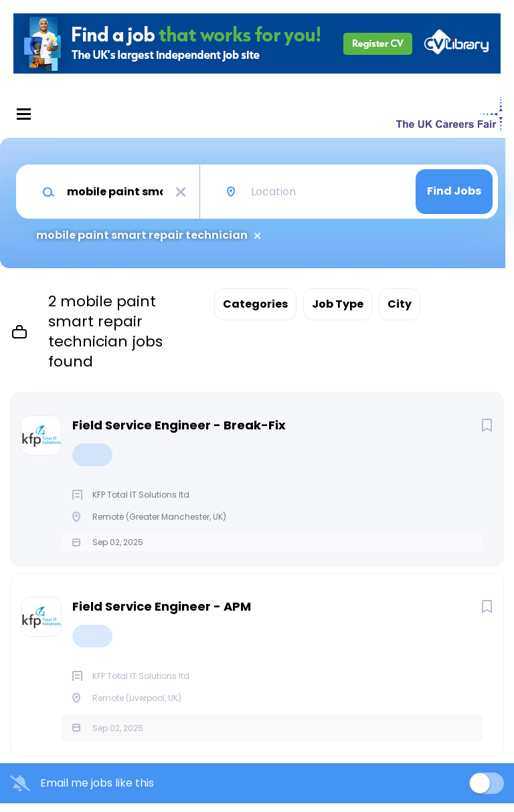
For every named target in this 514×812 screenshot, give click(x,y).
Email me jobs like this (97, 792)
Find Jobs (454, 191)
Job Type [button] (338, 304)
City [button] (400, 304)
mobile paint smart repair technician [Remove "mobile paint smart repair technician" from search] (142, 235)
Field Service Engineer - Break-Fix (179, 425)
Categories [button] (255, 304)
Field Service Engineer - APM (162, 615)
